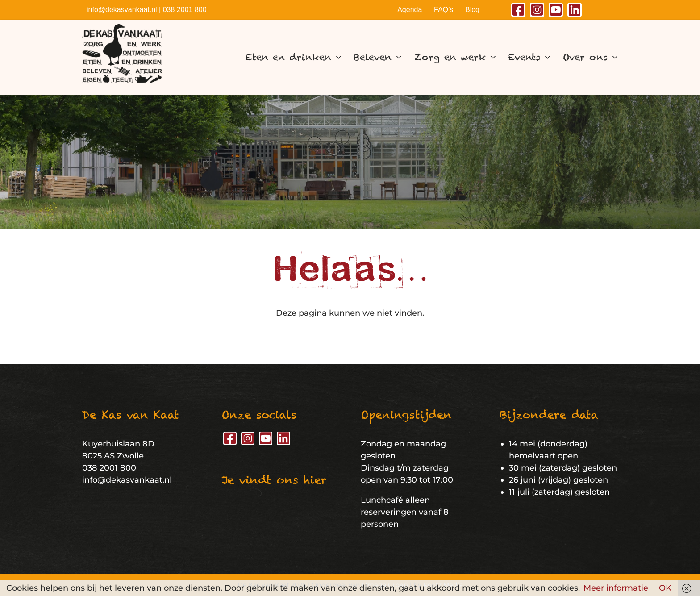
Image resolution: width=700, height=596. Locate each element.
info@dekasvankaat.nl (122, 10)
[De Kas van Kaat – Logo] (122, 28)
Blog (472, 10)
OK (665, 588)
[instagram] (537, 10)
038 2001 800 (185, 10)
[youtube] (556, 10)
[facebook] (518, 10)
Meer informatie (616, 588)
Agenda (410, 10)
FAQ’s (444, 10)
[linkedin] (575, 10)
